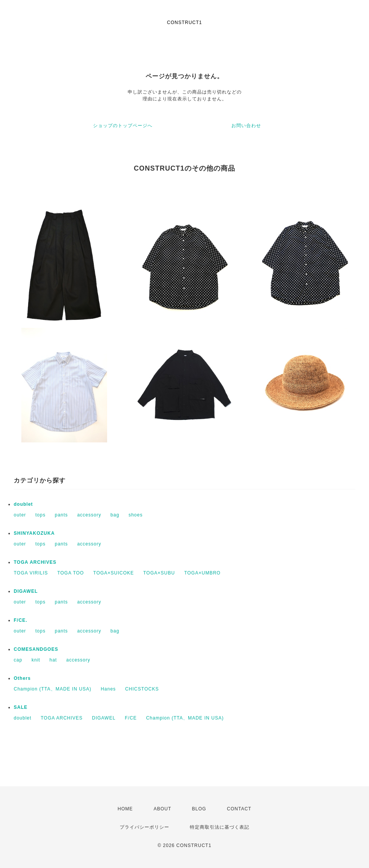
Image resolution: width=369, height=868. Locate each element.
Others (22, 678)
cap (18, 660)
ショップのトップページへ (123, 126)
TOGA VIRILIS (31, 573)
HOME (125, 809)
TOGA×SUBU (159, 573)
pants (61, 515)
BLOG (199, 809)
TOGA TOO (71, 573)
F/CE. (21, 620)
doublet (23, 504)
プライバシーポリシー (144, 827)
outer (20, 515)
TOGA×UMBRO (202, 573)
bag (115, 515)
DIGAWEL (26, 591)
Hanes (108, 689)
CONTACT (239, 809)
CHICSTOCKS (142, 689)
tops (41, 515)
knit (36, 660)
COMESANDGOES (36, 649)
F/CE (131, 718)
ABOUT (162, 809)
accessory (89, 515)
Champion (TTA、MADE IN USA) (53, 689)
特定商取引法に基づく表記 (220, 827)
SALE (21, 707)
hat (53, 660)
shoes (136, 515)
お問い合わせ (246, 126)
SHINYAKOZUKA (34, 533)
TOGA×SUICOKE (114, 573)
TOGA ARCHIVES (35, 562)
